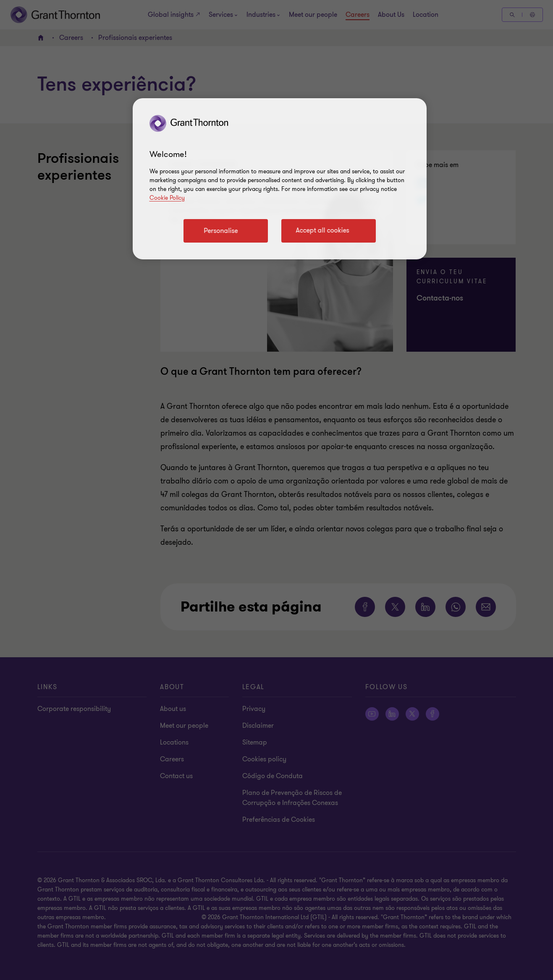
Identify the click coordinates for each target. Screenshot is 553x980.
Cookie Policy (167, 198)
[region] (280, 179)
